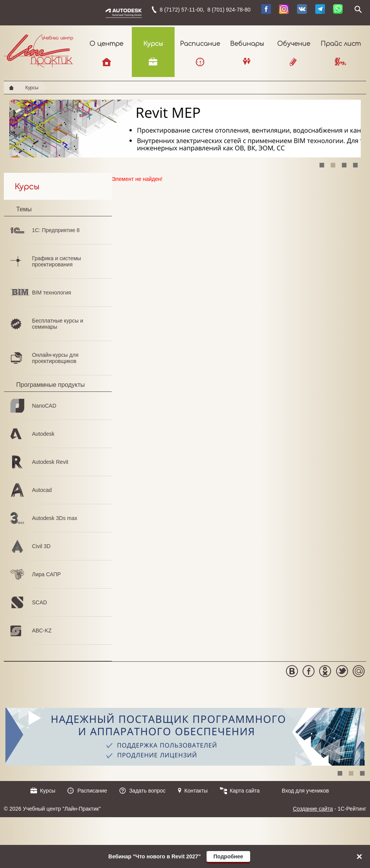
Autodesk (43, 434)
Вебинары (247, 44)
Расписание (200, 44)
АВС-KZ (42, 631)
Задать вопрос (147, 791)
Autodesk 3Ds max (55, 518)
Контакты (196, 791)
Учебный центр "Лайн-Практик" (39, 49)
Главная (11, 88)
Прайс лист (341, 44)
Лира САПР (46, 574)
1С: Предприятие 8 (56, 230)
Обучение (294, 44)
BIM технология (51, 293)
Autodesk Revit (50, 462)
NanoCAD (44, 406)
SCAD (40, 602)
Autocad (42, 490)
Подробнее (228, 856)
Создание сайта (313, 809)
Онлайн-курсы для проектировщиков (55, 358)
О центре (106, 44)
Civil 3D (41, 546)
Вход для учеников (305, 791)
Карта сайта (245, 791)
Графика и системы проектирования (56, 261)
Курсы (153, 44)
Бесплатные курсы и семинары (58, 324)
